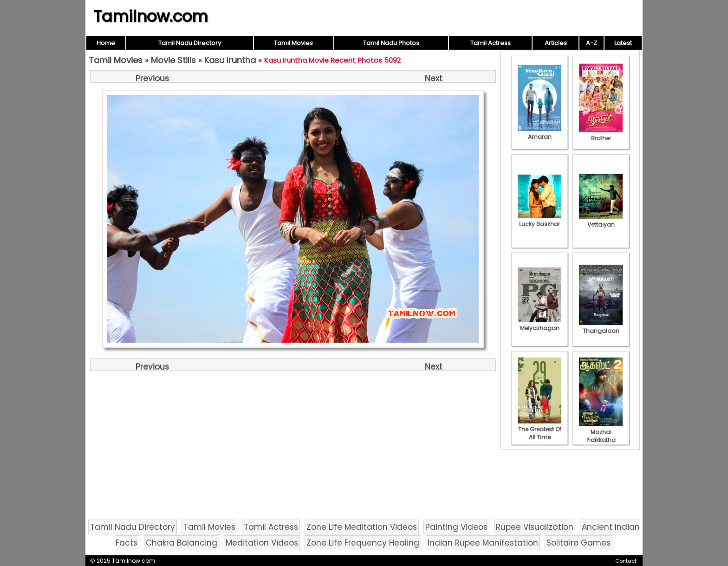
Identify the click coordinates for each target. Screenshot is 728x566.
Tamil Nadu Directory (190, 43)
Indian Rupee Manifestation (483, 543)
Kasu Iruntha (230, 60)
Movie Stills (173, 60)
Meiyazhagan (539, 324)
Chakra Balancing (182, 543)
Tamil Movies (293, 43)
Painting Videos (456, 527)
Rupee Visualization (535, 527)
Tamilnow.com (151, 16)
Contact (626, 561)
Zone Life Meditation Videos (362, 527)
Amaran (539, 133)
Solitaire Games (578, 543)
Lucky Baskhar (539, 220)
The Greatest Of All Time (539, 429)
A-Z (591, 43)
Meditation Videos (262, 543)
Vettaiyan (601, 221)
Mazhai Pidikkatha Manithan (601, 436)
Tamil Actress (491, 43)
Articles (556, 43)
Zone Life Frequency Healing (363, 543)
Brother (601, 134)
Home (106, 43)
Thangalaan (601, 327)
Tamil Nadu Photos (391, 43)
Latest (623, 43)
